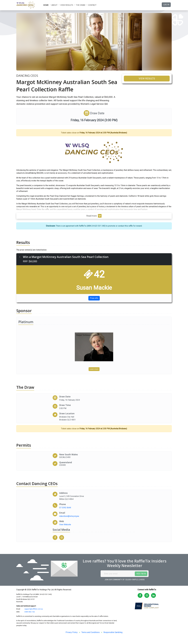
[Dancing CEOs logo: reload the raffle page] (28, 5)
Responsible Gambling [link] (113, 632)
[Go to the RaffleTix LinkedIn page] (153, 595)
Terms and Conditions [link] (91, 632)
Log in (166, 5)
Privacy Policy (72, 632)
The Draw (81, 5)
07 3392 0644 (65, 508)
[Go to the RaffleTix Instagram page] (147, 595)
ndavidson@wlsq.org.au (69, 516)
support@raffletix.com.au (34, 609)
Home (46, 5)
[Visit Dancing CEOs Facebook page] (56, 538)
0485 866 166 (30, 612)
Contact (92, 5)
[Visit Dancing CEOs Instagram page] (63, 538)
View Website (65, 525)
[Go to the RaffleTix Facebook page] (140, 595)
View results (67, 5)
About (54, 5)
